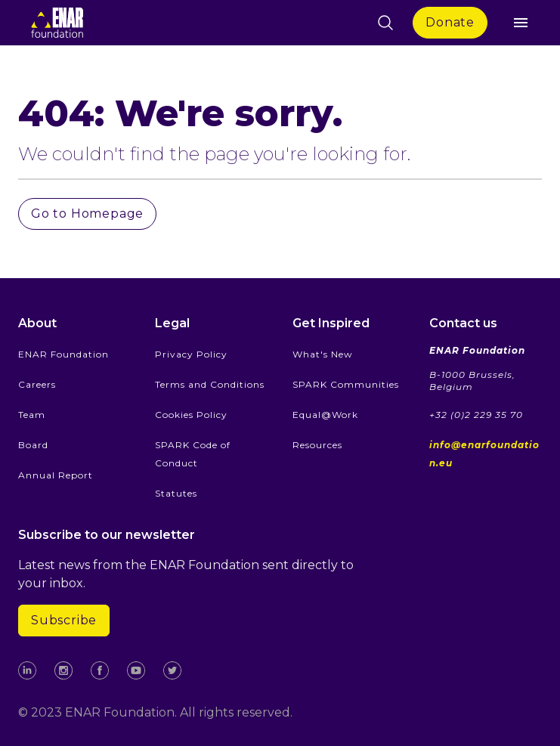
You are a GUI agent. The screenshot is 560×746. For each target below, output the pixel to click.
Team (32, 415)
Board (33, 445)
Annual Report (56, 475)
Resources (317, 445)
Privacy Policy (191, 354)
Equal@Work (325, 415)
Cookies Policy (191, 415)
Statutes (176, 493)
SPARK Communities (346, 384)
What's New (323, 354)
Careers (37, 384)
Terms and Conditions (210, 384)
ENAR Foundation (63, 354)
